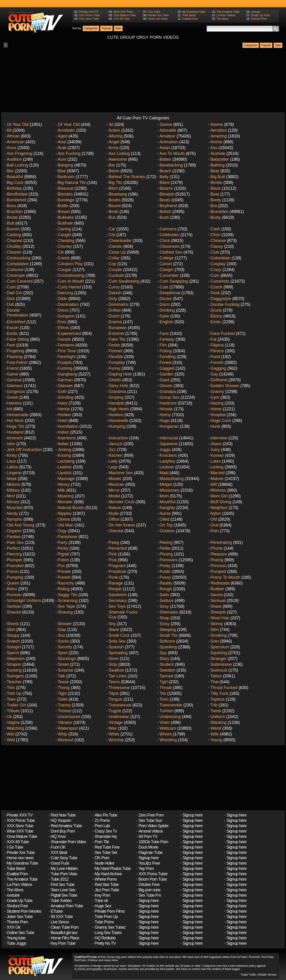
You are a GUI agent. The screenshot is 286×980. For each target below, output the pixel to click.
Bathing (218, 165)
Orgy (62, 531)
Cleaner (14, 252)
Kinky (12, 455)
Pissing (166, 554)
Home (216, 409)
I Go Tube (154, 12)
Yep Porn (146, 869)
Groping (116, 397)
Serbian (14, 606)
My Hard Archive (108, 874)
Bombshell (17, 200)
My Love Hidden (64, 869)
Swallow (116, 670)
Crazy (216, 270)
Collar (114, 258)
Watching (15, 728)
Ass (214, 148)
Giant (165, 380)
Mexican (116, 484)
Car (112, 229)
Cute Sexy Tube (64, 858)
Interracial (169, 438)
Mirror (114, 490)
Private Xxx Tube (158, 15)
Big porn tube (150, 890)
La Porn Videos (226, 15)
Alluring (116, 136)
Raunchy (66, 583)
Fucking (65, 368)
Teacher (14, 682)
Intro (11, 444)
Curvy (114, 287)
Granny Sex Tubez (110, 927)
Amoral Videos (151, 831)
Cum (215, 275)
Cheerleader (120, 241)
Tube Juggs (16, 943)
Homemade (18, 415)
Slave (114, 630)
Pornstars (168, 560)
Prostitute (117, 572)
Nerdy (12, 513)
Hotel (63, 421)
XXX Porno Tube (89, 15)
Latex (216, 461)
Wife (215, 734)
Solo (215, 641)
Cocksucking (19, 258)
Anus (12, 148)
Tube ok (101, 901)
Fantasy (167, 339)
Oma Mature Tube (125, 15)
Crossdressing (71, 275)
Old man (66, 525)
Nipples (65, 513)
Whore (166, 734)
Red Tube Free (107, 847)
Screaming (68, 601)
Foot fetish (17, 363)
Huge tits (16, 426)
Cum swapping (174, 281)
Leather (65, 467)
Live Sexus (60, 922)
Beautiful (15, 177)
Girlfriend (219, 380)
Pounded (15, 566)
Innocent (15, 438)
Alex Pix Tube (106, 815)
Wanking (218, 722)
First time (67, 351)
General (14, 380)
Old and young (21, 525)
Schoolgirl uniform (24, 601)
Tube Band (189, 15)
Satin (164, 595)
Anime (216, 142)
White (114, 734)
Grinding (66, 397)
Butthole (65, 223)
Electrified (16, 322)
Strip (113, 664)
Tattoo (216, 676)
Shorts (13, 624)
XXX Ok (13, 927)
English (166, 322)
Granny (217, 392)
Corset (166, 264)
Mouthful (168, 502)
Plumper (15, 560)
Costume (15, 270)
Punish (64, 577)
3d (111, 124)
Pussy (165, 577)
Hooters (116, 415)
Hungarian (169, 426)
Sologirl (14, 647)
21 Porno (102, 820)
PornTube (267, 957)
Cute (164, 287)
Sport (63, 653)
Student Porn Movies (24, 911)
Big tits (115, 183)
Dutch (114, 316)
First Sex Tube (63, 885)
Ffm (163, 345)
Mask (12, 479)
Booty (216, 200)
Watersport (68, 728)
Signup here (149, 858)
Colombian (220, 258)
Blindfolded (17, 194)
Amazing (219, 136)
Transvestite (171, 705)
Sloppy (13, 635)
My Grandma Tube (194, 12)
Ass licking (119, 154)
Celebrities (169, 235)
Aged (63, 136)
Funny (114, 368)
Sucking (14, 670)
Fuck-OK (58, 847)
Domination (68, 304)
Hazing (217, 403)
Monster (65, 502)
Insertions (67, 438)
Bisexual (66, 188)
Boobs (115, 200)
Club (215, 252)
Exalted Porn (190, 19)
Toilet (63, 699)
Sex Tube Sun (150, 820)
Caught (64, 235)
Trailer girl (16, 705)
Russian (14, 595)
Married (218, 473)
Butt (10, 223)
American (16, 142)
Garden (166, 374)
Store (114, 659)
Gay (214, 374)
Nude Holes (104, 863)
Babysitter (220, 159)
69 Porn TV (148, 836)
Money (13, 502)
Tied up (14, 693)
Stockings (67, 659)
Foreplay (117, 363)
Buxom (13, 229)
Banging (65, 165)
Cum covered (20, 281)
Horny (165, 415)
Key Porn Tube (63, 943)
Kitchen (116, 455)
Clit (61, 252)
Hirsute (166, 409)
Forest (165, 363)
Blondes (65, 194)
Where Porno (106, 879)
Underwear (119, 717)
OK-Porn (102, 858)
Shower (65, 624)
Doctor (166, 299)
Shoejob (218, 612)
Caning (64, 229)
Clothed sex (171, 252)
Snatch (13, 641)
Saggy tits (67, 595)
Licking (217, 467)
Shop (164, 618)
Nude (114, 513)
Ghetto (115, 380)
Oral (214, 525)
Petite (165, 548)
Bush (164, 217)
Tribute (13, 711)
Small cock (119, 635)
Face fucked (223, 333)
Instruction (118, 438)
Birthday (14, 188)
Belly (164, 177)
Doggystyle (221, 299)
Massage (66, 479)
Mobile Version (268, 975)
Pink (113, 554)
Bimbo (216, 183)
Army (113, 148)
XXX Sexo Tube (89, 19)
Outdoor (167, 531)
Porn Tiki (102, 842)
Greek (12, 397)
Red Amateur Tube (66, 826)
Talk (61, 676)
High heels (119, 409)
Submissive (221, 664)
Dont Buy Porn (63, 831)
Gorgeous (16, 392)
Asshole (218, 154)
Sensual (218, 601)
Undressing (170, 717)
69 (9, 130)
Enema (115, 322)
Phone (216, 548)
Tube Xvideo (61, 901)
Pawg (114, 542)
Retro (12, 589)
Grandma (117, 392)
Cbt (112, 235)
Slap (62, 630)
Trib (214, 705)
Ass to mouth (172, 154)
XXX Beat (59, 853)
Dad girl (14, 293)
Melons (13, 484)
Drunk (216, 310)
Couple (115, 270)
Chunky (65, 246)
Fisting (166, 351)
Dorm (165, 304)
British (165, 212)
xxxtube (256, 12)
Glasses (65, 386)
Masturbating (172, 479)
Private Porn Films (110, 911)
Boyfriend (168, 206)
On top (166, 525)
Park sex (15, 542)
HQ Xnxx (58, 836)
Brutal (12, 217)
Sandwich (118, 595)
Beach (165, 171)
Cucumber (169, 275)
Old (214, 519)
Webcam (168, 728)
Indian (63, 432)
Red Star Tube (107, 885)
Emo (62, 322)
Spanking (168, 647)
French (217, 363)
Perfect (13, 548)
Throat (166, 688)
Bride (113, 212)
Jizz (112, 450)
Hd (9, 409)
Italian (63, 444)
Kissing (64, 455)
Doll (10, 304)
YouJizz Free (149, 863)
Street (63, 664)
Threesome (119, 688)
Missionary (170, 490)
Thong (64, 688)
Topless (218, 699)
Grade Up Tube (260, 15)
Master (115, 479)
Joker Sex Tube (20, 917)
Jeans (216, 444)
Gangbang (67, 374)
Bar (112, 165)
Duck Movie (148, 847)
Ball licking (17, 165)
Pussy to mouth (225, 577)
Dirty (113, 299)
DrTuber (242, 957)
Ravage (116, 583)
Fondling (168, 357)
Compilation (18, 264)
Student (167, 664)
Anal (62, 142)
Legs (113, 467)
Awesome (118, 159)
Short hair (220, 618)
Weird (216, 728)
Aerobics (219, 130)
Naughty (167, 508)
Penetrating (221, 542)
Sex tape (66, 606)
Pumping (15, 577)
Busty (216, 217)
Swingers (15, 676)
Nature (115, 508)
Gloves (166, 386)
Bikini (165, 183)
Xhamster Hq (106, 836)
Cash (215, 229)
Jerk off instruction (24, 450)
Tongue (115, 699)
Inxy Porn (102, 895)
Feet (11, 345)
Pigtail (63, 554)
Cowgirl (166, 270)
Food (215, 357)
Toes (11, 699)
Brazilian (15, 212)
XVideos (93, 960)
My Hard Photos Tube (113, 869)
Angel (114, 142)
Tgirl (164, 682)
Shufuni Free (259, 19)
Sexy (164, 606)
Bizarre (166, 188)
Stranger (218, 659)
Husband (15, 432)
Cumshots (220, 281)
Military (13, 490)
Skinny (217, 624)
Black (216, 188)
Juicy (215, 450)
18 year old (18, 124)
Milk (61, 490)
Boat (215, 194)
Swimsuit (219, 670)
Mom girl (219, 496)
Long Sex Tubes (108, 933)
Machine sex (121, 473)
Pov (61, 566)
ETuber (57, 911)
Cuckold (116, 275)
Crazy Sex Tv (106, 831)
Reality (166, 583)
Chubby (14, 246)
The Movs (223, 19)
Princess (218, 566)
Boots (165, 200)
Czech (216, 287)
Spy (163, 653)
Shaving (65, 612)
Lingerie (14, 473)
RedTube (80, 960)
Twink (216, 711)
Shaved (14, 612)
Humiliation (68, 426)
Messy (64, 484)
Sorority (65, 647)
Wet (10, 734)
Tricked (64, 711)
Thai (214, 682)
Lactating (66, 461)
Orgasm (14, 531)
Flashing (15, 357)
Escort (13, 328)
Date (118, 28)
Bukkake (66, 217)
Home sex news (158, 19)
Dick (11, 299)
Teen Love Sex (63, 890)
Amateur (167, 136)
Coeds (64, 258)
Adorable (168, 130)
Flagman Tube (151, 853)
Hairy (63, 403)
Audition (14, 159)
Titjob (114, 693)
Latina (12, 467)
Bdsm (114, 171)
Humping (117, 426)
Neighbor (219, 508)
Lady (113, 461)
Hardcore (168, 403)
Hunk (215, 426)
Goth (62, 392)
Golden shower (225, 386)
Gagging (218, 368)
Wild (11, 740)
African (13, 136)
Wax (113, 728)
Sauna (216, 595)
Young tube (16, 938)
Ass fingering (20, 154)
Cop (112, 264)
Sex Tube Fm (150, 895)
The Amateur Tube (228, 12)
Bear (215, 171)
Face (164, 333)
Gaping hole (120, 374)
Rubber (217, 589)
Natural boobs (71, 508)
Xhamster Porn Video (68, 842)
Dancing (65, 293)
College (167, 258)
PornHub (254, 957)
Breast (64, 212)
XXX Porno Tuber (153, 874)
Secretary (118, 601)
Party (63, 542)
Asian (165, 148)
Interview (219, 438)
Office (114, 519)
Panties (14, 537)
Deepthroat (170, 293)
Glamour (15, 386)
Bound (115, 206)
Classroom (170, 246)
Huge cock (221, 421)
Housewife (118, 421)
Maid (164, 473)
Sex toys (117, 606)
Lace (11, 461)
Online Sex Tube (20, 933)
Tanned (166, 676)
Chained (15, 241)
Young (216, 740)
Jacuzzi (116, 444)
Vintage (116, 722)
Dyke (164, 316)
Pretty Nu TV (105, 943)
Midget (166, 484)
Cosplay (218, 264)
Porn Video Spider (154, 826)
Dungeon (66, 316)
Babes (165, 159)
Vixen (165, 722)
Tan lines (118, 676)
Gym (215, 397)
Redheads (220, 583)
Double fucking (225, 304)
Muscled (15, 508)
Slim (214, 630)
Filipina (217, 345)
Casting (14, 235)
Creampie (16, 275)
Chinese (218, 241)
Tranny (64, 705)
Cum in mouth (71, 281)
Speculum (220, 647)
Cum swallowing (124, 281)
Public (165, 572)
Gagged (167, 368)
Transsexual (120, 705)
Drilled (115, 310)
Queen (13, 583)
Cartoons (168, 229)
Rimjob (115, 589)
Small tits (169, 635)
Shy (112, 624)
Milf (214, 484)
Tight (62, 693)
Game (12, 374)
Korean (217, 455)
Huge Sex (103, 906)
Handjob (116, 403)
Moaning (66, 496)
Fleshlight (67, 357)
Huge (165, 421)
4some (217, 124)
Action (114, 130)
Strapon (14, 664)
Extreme (116, 333)
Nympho (15, 519)
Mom (164, 496)
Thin (11, 688)
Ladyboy (167, 461)
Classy (217, 246)
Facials (64, 339)
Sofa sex (117, 641)
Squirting (219, 653)
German (65, 380)
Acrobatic (66, 130)
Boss (11, 206)
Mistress (218, 490)
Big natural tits (72, 183)
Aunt (62, 159)
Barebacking (171, 165)
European (118, 328)
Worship (116, 740)
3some (166, 124)
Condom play (70, 264)
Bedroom (66, 177)
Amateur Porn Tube (67, 906)
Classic (115, 246)
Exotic (12, 333)
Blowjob (167, 194)
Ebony (216, 316)
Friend (13, 368)
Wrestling (168, 740)
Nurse (165, 513)
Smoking (219, 635)
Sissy (165, 624)
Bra (214, 206)
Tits (163, 693)
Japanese (169, 444)
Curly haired (69, 287)
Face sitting (18, 339)
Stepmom (16, 659)
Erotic (216, 322)
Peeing (166, 542)
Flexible (116, 357)
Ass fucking (69, 154)
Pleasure (219, 554)
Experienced (69, 333)
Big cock (15, 183)
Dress (63, 310)
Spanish (116, 647)
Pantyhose (68, 537)
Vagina (13, 722)
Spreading (118, 653)
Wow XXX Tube (123, 12)
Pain (215, 531)
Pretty (165, 566)
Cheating (66, 241)
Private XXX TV (89, 12)
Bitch (113, 188)
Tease (63, 682)
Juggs (165, 450)
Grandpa (168, 392)
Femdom (66, 345)
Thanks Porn (17, 922)
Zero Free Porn (151, 815)
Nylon (216, 513)
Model (114, 496)
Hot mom (15, 421)
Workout (65, 740)
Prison (13, 572)
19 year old (69, 124)
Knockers (168, 455)
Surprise (65, 670)
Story (164, 659)
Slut (61, 635)
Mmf (11, 496)
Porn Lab (102, 826)
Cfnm (215, 235)
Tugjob (115, 711)
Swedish (167, 670)
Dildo (62, 299)
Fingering (15, 351)
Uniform (218, 717)
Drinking (167, 310)
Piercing (14, 554)
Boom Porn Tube (153, 879)
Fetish (114, 345)
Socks (63, 641)
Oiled (164, 519)
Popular (106, 28)
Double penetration (17, 313)
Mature (217, 479)
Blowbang (118, 194)
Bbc (10, 171)
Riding (64, 589)
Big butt (218, 177)
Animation (169, 142)
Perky (63, 548)
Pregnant (117, 566)
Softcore (167, 641)
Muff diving (221, 502)
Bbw (62, 171)
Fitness (217, 351)
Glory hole (118, 386)
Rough (166, 589)
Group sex (170, 397)
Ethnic (63, 328)
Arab (62, 148)
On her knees (122, 525)
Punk (113, 577)
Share (216, 606)
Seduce (167, 601)
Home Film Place (65, 938)
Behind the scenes (127, 177)
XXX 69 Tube (122, 19)
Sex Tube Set (106, 853)
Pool (113, 560)
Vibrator (65, 722)
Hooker (64, 415)
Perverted (118, 548)
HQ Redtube (105, 938)
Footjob (65, 363)
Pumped (218, 572)
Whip (62, 734)
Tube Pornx (104, 922)
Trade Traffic (248, 975)
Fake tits (117, 339)
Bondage (66, 200)
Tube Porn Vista (64, 874)
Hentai (64, 409)
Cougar (65, 270)
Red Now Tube (63, 815)
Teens (114, 682)
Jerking (64, 450)
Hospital (218, 415)
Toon (164, 699)
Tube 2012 (60, 879)
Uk (9, 717)
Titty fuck (219, 693)
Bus (112, 217)
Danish (115, 293)
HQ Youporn (61, 820)
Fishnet (115, 351)
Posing (217, 560)
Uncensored (69, 717)
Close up (117, 252)
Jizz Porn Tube (107, 890)
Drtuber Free (149, 885)
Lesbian (167, 467)
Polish (63, 560)
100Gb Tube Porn (153, 842)
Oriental (116, 531)
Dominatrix (119, 304)
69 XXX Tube (62, 917)
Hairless (14, 403)
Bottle (63, 206)
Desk (215, 293)
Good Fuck (60, 863)
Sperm (13, 653)
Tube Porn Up (106, 917)
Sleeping (168, 630)
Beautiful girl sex (64, 933)
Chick (165, 241)
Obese (64, 519)
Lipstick (65, 473)
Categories (91, 28)
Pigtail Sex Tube (64, 895)
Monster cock (121, 502)
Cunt (11, 287)
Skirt (11, 630)
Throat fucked (224, 688)
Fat (213, 339)
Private (64, 572)
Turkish (166, 711)
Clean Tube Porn (65, 927)
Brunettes (219, 212)
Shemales (169, 612)
